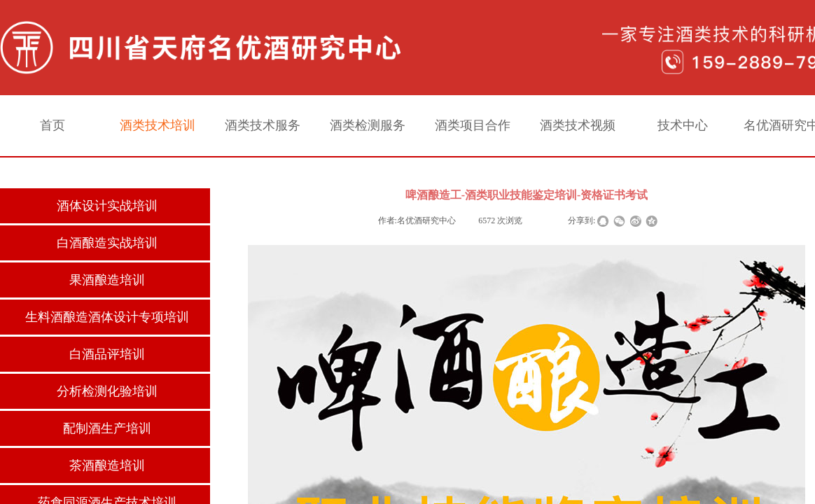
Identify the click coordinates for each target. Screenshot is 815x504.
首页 (53, 125)
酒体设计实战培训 (107, 206)
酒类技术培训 (158, 125)
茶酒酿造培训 (107, 465)
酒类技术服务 (263, 125)
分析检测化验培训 (107, 391)
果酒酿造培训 (107, 280)
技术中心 (683, 125)
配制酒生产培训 (107, 428)
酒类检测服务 (368, 125)
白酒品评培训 (107, 354)
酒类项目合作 (473, 125)
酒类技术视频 (578, 125)
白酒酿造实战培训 (107, 243)
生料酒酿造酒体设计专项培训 (107, 317)
